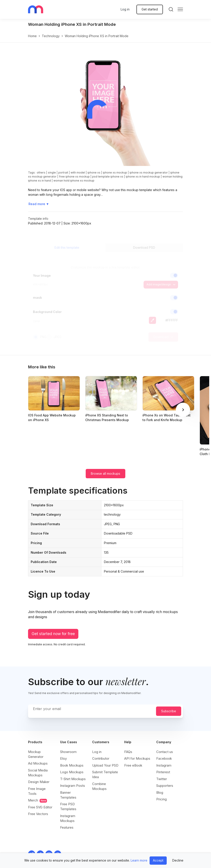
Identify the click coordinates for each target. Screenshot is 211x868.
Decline (178, 860)
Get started (150, 9)
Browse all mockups (105, 473)
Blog (160, 792)
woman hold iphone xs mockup (74, 181)
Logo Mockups (72, 772)
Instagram (164, 765)
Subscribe (169, 711)
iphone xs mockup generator (149, 173)
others (41, 173)
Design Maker (39, 782)
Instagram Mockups (68, 818)
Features (67, 827)
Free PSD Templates (68, 806)
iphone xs (94, 173)
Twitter (162, 779)
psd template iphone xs (108, 177)
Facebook (164, 758)
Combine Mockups (99, 786)
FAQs (128, 752)
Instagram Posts (73, 786)
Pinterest (163, 772)
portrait (63, 173)
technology (51, 36)
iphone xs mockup (115, 173)
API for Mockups (137, 758)
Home (32, 36)
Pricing (161, 799)
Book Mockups (72, 765)
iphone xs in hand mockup (143, 177)
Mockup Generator (36, 754)
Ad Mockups (38, 763)
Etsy (63, 758)
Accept (158, 860)
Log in (125, 9)
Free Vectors (38, 814)
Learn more (139, 860)
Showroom (68, 752)
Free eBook (133, 765)
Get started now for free (53, 634)
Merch (38, 800)
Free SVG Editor (40, 807)
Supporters (165, 786)
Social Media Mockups (38, 773)
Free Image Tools (37, 791)
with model (78, 173)
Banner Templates (68, 795)
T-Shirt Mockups (73, 779)
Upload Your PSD (105, 765)
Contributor (101, 758)
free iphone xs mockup (74, 177)
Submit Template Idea (105, 774)
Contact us (165, 752)
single (52, 173)
